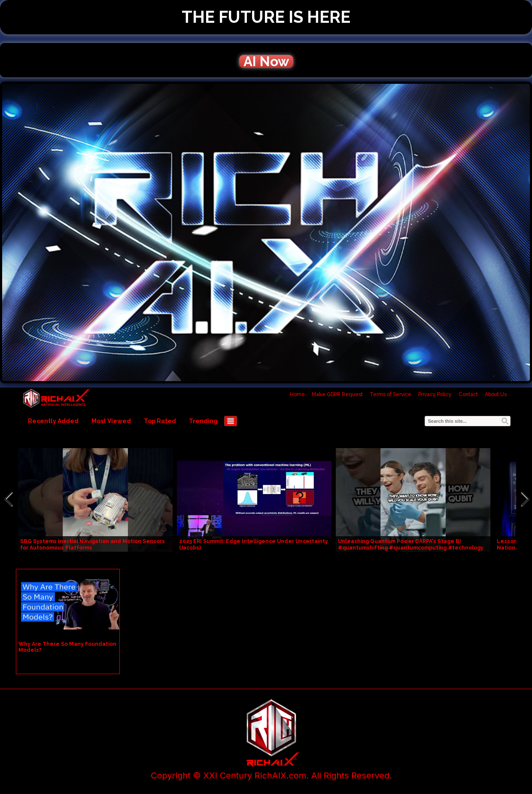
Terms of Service (391, 394)
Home (297, 394)
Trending (203, 421)
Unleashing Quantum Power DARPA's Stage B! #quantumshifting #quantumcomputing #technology (411, 545)
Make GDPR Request (337, 394)
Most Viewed (111, 421)
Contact (468, 394)
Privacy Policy (435, 394)
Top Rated (160, 421)
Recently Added (53, 421)
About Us (496, 394)
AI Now (266, 61)
